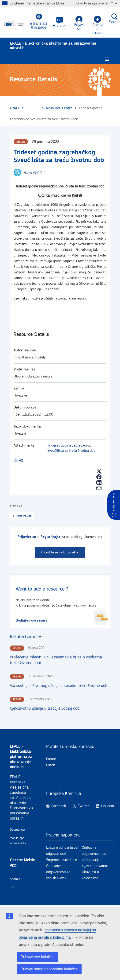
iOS (12, 887)
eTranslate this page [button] (39, 25)
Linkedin (107, 806)
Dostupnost (18, 830)
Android (15, 879)
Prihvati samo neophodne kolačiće (49, 969)
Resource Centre (59, 108)
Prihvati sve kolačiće (38, 957)
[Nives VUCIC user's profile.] (33, 173)
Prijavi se (79, 23)
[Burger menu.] (107, 59)
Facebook (59, 806)
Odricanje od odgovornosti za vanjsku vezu (58, 872)
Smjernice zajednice (62, 860)
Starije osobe (22, 516)
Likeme (16, 461)
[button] (60, 22)
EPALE (15, 108)
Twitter (83, 806)
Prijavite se (27, 537)
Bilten (51, 765)
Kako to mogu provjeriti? (97, 3)
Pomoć (51, 759)
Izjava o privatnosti (96, 866)
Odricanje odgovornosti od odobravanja (94, 854)
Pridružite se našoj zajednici (60, 552)
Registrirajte (51, 537)
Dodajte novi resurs (31, 620)
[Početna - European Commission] (17, 23)
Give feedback (114, 502)
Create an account (98, 25)
